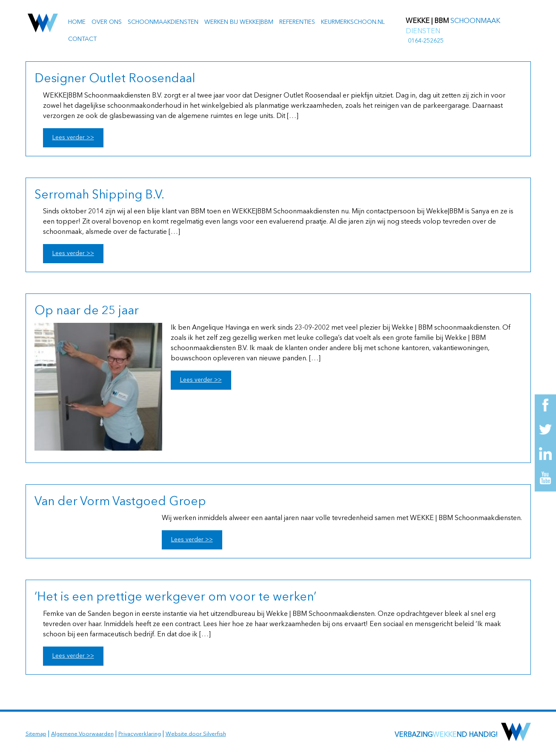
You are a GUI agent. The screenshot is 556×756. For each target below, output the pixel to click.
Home (77, 22)
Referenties (297, 22)
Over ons (107, 22)
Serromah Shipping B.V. (99, 195)
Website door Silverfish (196, 734)
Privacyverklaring (140, 734)
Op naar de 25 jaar (87, 311)
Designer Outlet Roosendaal (115, 79)
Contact (82, 39)
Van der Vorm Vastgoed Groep (120, 502)
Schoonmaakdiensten (163, 22)
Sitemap (36, 734)
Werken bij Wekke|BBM (239, 22)
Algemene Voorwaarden (82, 734)
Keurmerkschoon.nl (353, 22)
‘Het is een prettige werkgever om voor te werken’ (175, 598)
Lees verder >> (73, 138)
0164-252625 (426, 41)
